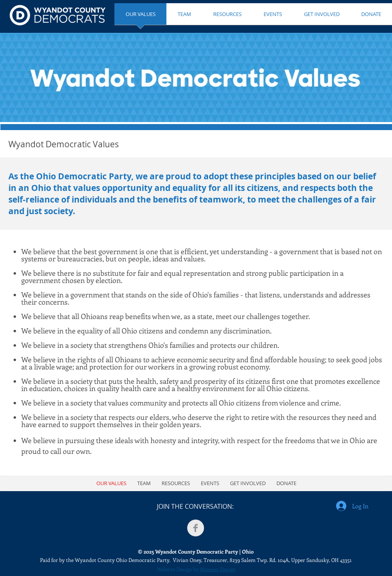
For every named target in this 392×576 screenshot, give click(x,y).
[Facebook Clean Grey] (196, 528)
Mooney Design (218, 569)
